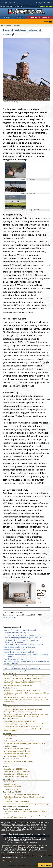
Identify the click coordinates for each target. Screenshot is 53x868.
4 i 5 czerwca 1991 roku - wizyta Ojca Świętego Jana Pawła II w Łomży (26, 812)
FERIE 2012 (8, 738)
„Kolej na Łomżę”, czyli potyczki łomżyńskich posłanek (23, 709)
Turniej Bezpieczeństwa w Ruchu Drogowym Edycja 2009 (24, 743)
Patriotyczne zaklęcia (12, 707)
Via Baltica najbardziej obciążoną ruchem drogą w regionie (25, 697)
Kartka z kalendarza (40, 17)
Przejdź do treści (9, 3)
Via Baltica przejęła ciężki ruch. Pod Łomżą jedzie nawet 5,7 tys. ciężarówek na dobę (27, 694)
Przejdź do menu (44, 3)
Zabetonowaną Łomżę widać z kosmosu (18, 685)
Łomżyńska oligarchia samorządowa (17, 633)
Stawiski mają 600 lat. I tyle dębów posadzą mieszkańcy (23, 726)
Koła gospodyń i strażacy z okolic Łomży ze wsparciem (23, 644)
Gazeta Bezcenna (10, 673)
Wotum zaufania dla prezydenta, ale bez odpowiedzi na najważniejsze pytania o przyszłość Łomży (24, 682)
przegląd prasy (9, 779)
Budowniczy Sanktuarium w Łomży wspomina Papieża (23, 635)
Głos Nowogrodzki (10, 746)
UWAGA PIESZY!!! (11, 736)
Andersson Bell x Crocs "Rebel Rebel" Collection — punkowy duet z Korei (26, 655)
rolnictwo (7, 766)
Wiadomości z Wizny (11, 759)
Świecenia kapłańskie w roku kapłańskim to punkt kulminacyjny (27, 804)
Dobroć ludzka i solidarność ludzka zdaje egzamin (22, 794)
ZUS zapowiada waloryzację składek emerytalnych (22, 668)
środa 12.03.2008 (10, 782)
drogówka (7, 733)
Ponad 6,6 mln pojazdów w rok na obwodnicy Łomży (22, 690)
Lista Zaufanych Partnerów (11, 861)
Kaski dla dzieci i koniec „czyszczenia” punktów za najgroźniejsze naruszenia (22, 641)
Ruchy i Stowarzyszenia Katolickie (16, 806)
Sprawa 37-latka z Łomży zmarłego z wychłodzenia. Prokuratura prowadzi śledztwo (27, 730)
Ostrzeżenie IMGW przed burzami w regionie (20, 630)
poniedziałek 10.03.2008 (13, 787)
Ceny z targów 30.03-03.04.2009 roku (17, 771)
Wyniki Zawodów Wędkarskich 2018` (17, 756)
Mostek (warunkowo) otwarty (14, 659)
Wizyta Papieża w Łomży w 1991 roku (17, 809)
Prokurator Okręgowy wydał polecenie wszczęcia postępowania (27, 724)
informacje (16, 26)
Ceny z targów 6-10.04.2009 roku (16, 769)
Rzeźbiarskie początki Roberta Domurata (19, 761)
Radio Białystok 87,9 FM (12, 719)
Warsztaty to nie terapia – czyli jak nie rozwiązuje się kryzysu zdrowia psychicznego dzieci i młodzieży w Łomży (26, 715)
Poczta (20, 17)
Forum (7, 17)
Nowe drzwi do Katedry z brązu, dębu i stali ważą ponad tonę (25, 676)
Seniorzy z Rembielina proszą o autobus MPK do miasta (24, 678)
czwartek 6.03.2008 (11, 789)
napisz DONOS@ (47, 6)
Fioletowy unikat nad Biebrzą (14, 650)
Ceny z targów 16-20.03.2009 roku (16, 776)
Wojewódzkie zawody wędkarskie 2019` (18, 754)
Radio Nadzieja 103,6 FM (12, 792)
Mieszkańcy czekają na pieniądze (15, 671)
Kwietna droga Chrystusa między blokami (19, 652)
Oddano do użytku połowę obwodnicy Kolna (20, 721)
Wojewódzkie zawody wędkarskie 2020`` (18, 749)
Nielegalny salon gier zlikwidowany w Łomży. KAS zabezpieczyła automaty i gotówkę (26, 662)
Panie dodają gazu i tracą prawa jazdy (17, 666)
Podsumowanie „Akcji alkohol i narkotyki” (19, 741)
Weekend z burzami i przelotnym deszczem (19, 647)
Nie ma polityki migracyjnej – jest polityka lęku (21, 712)
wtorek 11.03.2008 (10, 784)
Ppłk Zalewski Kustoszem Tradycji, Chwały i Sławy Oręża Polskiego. (24, 798)
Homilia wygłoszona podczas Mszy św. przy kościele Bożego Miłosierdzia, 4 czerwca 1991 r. (25, 817)
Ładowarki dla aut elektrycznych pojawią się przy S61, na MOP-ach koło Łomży (26, 701)
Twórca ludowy (9, 764)
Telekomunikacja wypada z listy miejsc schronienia (22, 638)
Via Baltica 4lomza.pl (11, 688)
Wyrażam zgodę (45, 865)
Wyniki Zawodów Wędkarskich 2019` (17, 751)
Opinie (6, 704)
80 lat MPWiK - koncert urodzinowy (17, 801)
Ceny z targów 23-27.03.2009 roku (16, 774)
